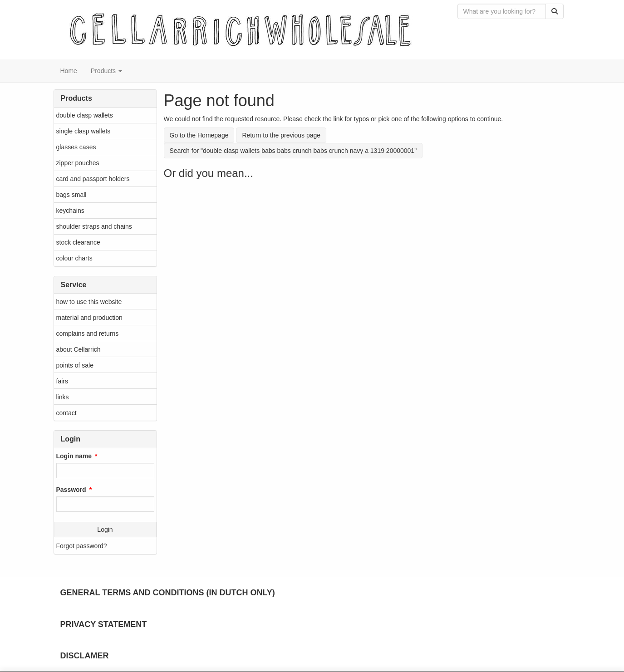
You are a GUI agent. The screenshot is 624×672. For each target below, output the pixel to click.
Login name (74, 456)
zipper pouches (78, 163)
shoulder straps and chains (94, 226)
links (63, 397)
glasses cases (76, 147)
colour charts (74, 258)
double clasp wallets (85, 115)
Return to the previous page (281, 135)
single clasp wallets (84, 131)
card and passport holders (93, 179)
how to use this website (89, 302)
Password (71, 490)
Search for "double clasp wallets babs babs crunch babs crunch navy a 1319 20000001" (293, 151)
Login (105, 530)
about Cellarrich (79, 349)
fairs (62, 381)
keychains (70, 211)
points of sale (75, 365)
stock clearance (78, 242)
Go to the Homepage (199, 135)
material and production (89, 318)
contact (66, 413)
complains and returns (88, 334)
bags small (71, 195)
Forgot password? (82, 546)
